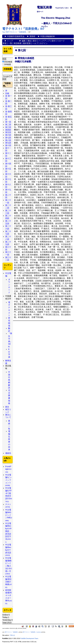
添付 (53, 41)
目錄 (7, 93)
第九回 (8, 143)
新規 (5, 43)
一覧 (10, 43)
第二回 (8, 125)
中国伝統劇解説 (9, 380)
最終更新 (27, 43)
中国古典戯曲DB (47, 36)
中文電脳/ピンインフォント (8, 480)
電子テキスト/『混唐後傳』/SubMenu (32, 632)
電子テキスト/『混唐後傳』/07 (23, 29)
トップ (10, 41)
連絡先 (8, 453)
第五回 (8, 132)
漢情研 (32, 36)
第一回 (8, 122)
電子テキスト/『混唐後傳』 (12, 632)
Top (4, 32)
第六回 (8, 135)
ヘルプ (35, 43)
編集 (24, 41)
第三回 (8, 127)
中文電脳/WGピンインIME (9, 515)
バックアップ (44, 41)
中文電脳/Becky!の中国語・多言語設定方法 (8, 533)
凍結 (29, 41)
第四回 (8, 130)
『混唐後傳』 (22, 32)
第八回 (8, 140)
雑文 (7, 407)
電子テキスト (11, 32)
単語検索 (18, 43)
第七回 (8, 138)
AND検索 (8, 62)
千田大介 (12, 635)
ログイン (44, 43)
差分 (35, 41)
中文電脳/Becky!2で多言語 (8, 550)
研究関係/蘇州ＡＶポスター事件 (9, 597)
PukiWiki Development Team (29, 639)
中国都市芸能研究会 (16, 36)
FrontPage (8, 469)
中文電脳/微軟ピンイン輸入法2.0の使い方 (9, 566)
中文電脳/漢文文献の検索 (9, 582)
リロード (61, 41)
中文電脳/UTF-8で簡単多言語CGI (9, 495)
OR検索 (7, 64)
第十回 (8, 145)
